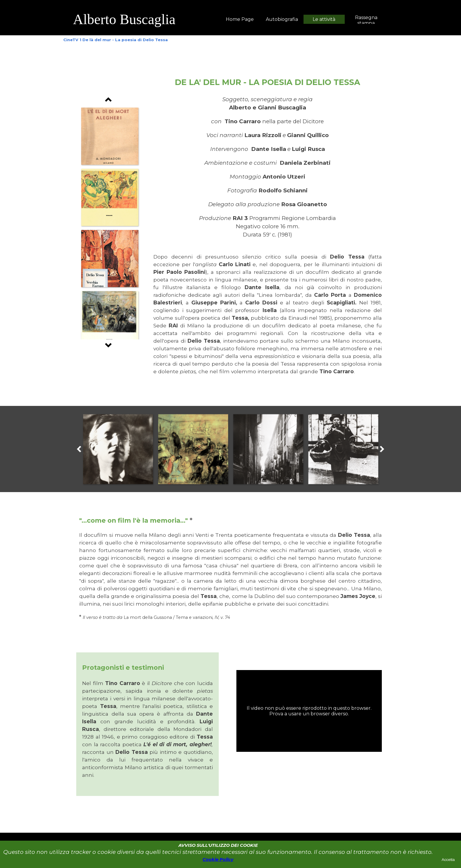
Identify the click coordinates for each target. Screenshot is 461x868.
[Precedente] (108, 101)
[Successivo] (108, 344)
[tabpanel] (154, 19)
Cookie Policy (218, 859)
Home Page (240, 19)
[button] (110, 136)
